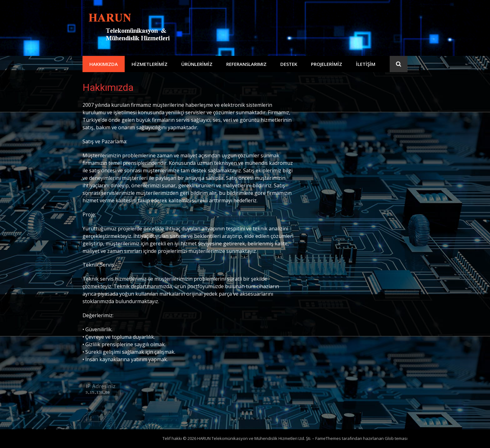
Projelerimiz (327, 64)
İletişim (366, 64)
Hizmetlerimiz (150, 64)
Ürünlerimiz (197, 64)
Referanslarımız (246, 64)
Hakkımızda (104, 64)
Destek (289, 64)
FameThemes (328, 438)
